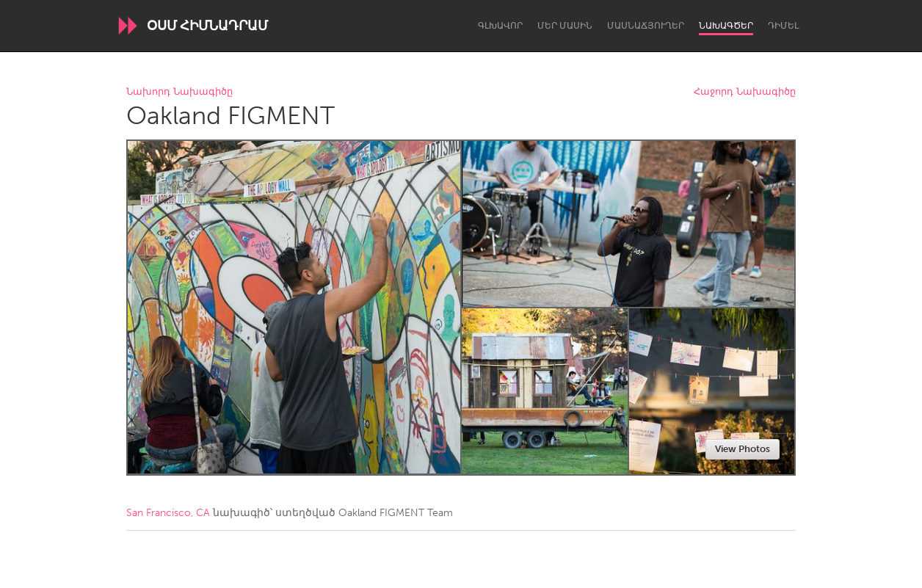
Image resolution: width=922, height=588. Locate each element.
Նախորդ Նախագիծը (179, 92)
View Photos (743, 449)
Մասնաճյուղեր (646, 26)
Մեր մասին (565, 26)
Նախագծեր (726, 26)
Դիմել (783, 26)
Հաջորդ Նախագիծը (745, 92)
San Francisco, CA (168, 513)
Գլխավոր (500, 26)
